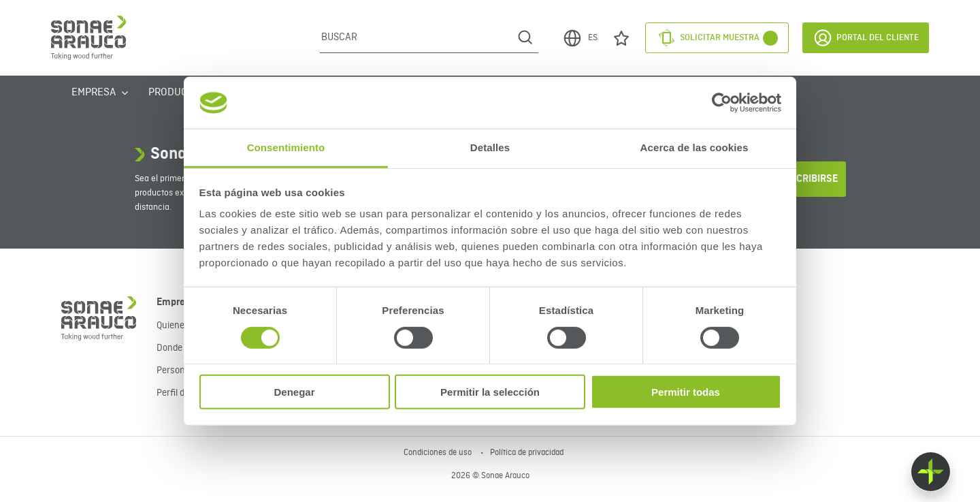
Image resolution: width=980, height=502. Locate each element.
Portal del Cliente (866, 38)
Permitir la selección (490, 392)
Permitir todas (686, 392)
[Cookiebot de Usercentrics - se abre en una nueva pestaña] (722, 103)
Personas (176, 371)
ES (580, 38)
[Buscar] (416, 37)
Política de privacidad (527, 453)
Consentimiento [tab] (286, 147)
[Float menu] (931, 472)
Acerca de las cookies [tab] (695, 147)
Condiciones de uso (439, 453)
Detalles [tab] (490, 147)
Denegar (294, 392)
